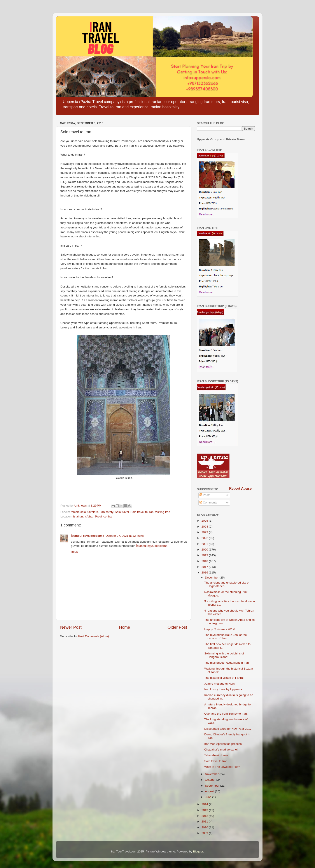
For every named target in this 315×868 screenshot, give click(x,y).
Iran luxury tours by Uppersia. (224, 689)
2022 (205, 538)
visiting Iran (163, 512)
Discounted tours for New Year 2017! (228, 729)
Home (124, 627)
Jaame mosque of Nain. (220, 684)
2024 (205, 527)
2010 (205, 827)
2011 (205, 822)
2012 (205, 816)
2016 (205, 573)
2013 (205, 810)
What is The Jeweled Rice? (222, 767)
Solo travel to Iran (142, 512)
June (209, 797)
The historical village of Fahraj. (224, 678)
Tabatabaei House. (217, 755)
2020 (205, 550)
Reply (75, 552)
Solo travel (122, 512)
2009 (205, 833)
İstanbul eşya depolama (87, 536)
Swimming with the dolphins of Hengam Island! (224, 655)
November (212, 774)
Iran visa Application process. (223, 744)
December (212, 578)
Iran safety (106, 512)
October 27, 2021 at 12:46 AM (125, 536)
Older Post (177, 627)
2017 (205, 567)
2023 (205, 532)
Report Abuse (241, 488)
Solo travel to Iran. (216, 761)
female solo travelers (84, 512)
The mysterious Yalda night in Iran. (227, 663)
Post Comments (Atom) (94, 636)
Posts (205, 495)
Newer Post (71, 627)
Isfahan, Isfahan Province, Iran (93, 516)
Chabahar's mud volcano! (221, 750)
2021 (205, 544)
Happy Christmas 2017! (220, 629)
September (213, 786)
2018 (205, 561)
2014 (205, 804)
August (210, 791)
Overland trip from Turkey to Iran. (226, 714)
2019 (205, 555)
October (211, 780)
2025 (205, 521)
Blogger (198, 851)
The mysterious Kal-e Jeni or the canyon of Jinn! (226, 637)
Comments (208, 502)
